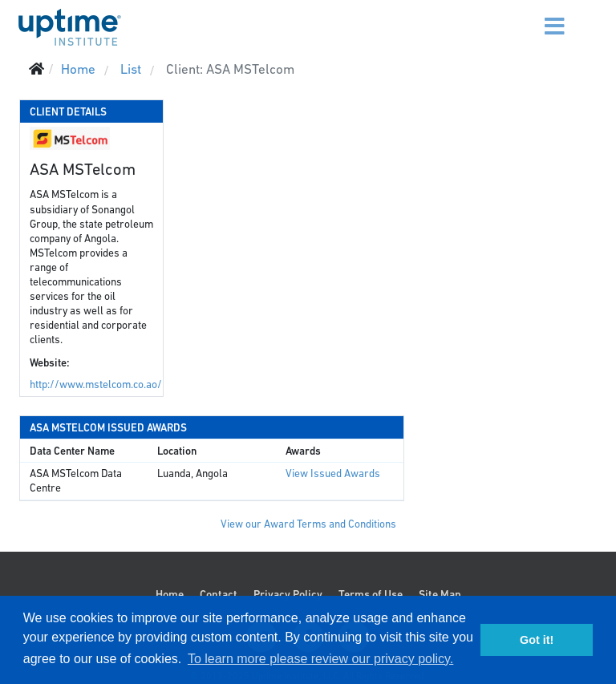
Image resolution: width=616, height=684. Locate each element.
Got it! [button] (537, 640)
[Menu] (535, 16)
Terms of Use (371, 594)
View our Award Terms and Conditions (308, 524)
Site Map (440, 594)
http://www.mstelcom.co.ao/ (96, 384)
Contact (219, 594)
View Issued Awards (333, 474)
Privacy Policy (288, 594)
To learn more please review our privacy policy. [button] (320, 659)
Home (170, 594)
